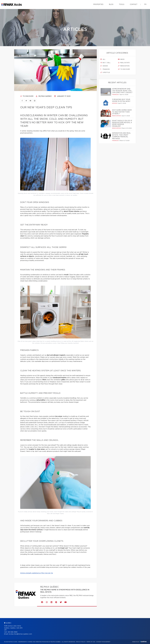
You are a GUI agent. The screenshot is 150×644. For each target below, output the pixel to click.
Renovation (124, 66)
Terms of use (91, 642)
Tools (122, 4)
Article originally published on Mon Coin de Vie (37, 573)
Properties (98, 4)
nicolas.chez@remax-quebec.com (20, 634)
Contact (134, 4)
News (121, 59)
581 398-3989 (13, 632)
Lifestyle (105, 72)
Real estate (124, 63)
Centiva (143, 642)
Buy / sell (105, 63)
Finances (105, 69)
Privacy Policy (81, 642)
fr (145, 4)
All (103, 59)
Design (104, 66)
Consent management (103, 642)
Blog (111, 4)
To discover (27, 96)
